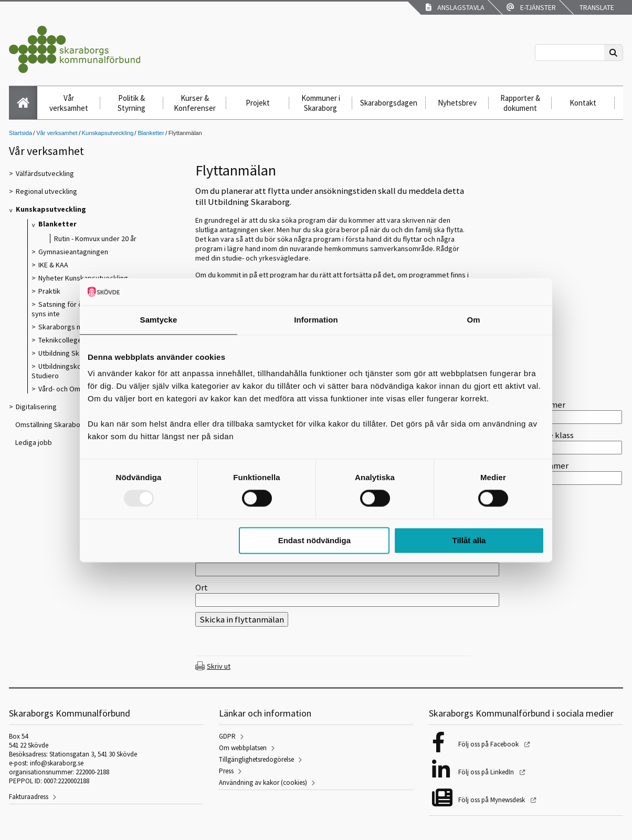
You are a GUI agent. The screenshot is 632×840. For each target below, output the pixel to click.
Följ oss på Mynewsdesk (492, 800)
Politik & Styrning (131, 103)
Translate (596, 7)
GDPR (227, 736)
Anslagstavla (455, 7)
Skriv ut (219, 666)
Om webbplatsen (243, 748)
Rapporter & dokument (520, 103)
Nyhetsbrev (457, 103)
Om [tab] (473, 320)
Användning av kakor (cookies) (263, 782)
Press (226, 771)
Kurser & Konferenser (195, 103)
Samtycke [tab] (159, 320)
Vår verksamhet (69, 103)
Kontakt (583, 103)
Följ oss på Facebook (489, 744)
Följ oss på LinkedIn (487, 772)
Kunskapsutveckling (108, 133)
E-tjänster (531, 7)
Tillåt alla (469, 540)
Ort (202, 587)
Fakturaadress (29, 797)
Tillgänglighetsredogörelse (256, 759)
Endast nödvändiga (314, 540)
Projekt (258, 103)
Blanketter (151, 133)
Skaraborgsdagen (389, 103)
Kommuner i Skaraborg (321, 103)
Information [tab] (316, 320)
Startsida (20, 133)
